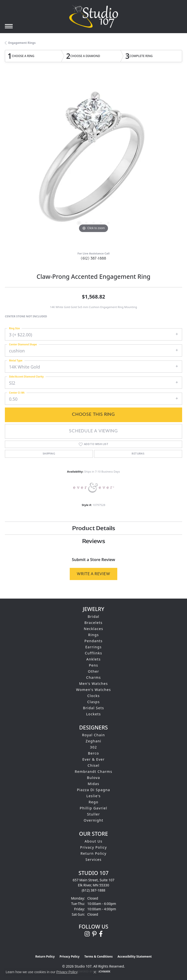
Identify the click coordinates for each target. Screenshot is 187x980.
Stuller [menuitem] (93, 814)
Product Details (94, 528)
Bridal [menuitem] (94, 616)
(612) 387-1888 (93, 258)
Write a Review (93, 574)
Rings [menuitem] (93, 635)
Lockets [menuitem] (93, 714)
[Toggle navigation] (9, 26)
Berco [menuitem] (94, 753)
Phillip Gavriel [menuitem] (93, 808)
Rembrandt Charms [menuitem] (94, 771)
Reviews (94, 541)
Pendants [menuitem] (93, 641)
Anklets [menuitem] (93, 659)
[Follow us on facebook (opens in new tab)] (101, 934)
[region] (93, 161)
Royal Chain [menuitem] (94, 735)
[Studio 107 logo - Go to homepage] (94, 16)
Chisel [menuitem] (93, 765)
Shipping (49, 454)
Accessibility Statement (135, 956)
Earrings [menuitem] (93, 647)
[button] (79, 223)
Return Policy (93, 853)
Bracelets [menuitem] (93, 623)
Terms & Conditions (98, 956)
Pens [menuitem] (93, 665)
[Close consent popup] (95, 972)
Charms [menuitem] (93, 677)
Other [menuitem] (93, 671)
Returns (138, 454)
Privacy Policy (94, 847)
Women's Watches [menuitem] (93, 690)
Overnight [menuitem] (93, 820)
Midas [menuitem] (93, 784)
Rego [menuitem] (93, 802)
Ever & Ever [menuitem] (94, 759)
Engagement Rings (22, 43)
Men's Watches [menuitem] (93, 684)
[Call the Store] (93, 890)
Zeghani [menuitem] (93, 741)
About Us (93, 841)
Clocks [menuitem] (93, 696)
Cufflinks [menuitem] (93, 653)
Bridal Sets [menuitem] (93, 708)
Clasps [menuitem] (94, 702)
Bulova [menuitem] (94, 778)
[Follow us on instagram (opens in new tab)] (87, 934)
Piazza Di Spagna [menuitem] (93, 790)
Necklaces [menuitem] (94, 629)
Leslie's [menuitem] (93, 796)
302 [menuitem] (93, 747)
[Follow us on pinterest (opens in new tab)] (94, 934)
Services (94, 859)
